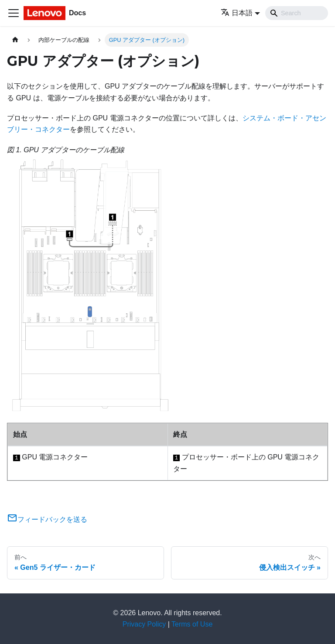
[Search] (297, 13)
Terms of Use (192, 624)
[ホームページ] (15, 40)
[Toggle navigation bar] (14, 13)
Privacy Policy (144, 624)
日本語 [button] (237, 13)
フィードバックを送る (47, 519)
